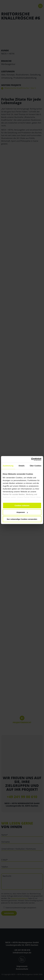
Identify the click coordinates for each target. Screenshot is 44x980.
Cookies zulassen (22, 505)
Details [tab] (22, 466)
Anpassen (22, 512)
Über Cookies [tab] (36, 466)
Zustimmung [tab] (8, 466)
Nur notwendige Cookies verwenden (22, 519)
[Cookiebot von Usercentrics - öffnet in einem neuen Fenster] (31, 459)
